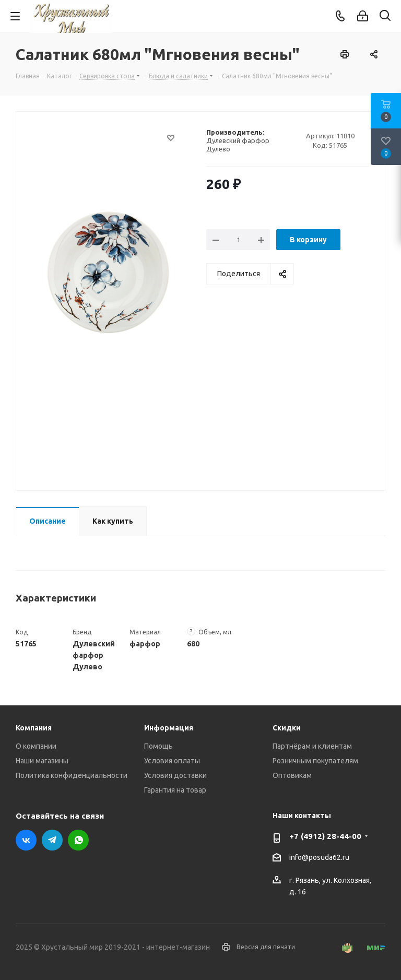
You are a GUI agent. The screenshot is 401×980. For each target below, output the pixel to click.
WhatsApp (78, 840)
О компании (36, 746)
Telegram (52, 840)
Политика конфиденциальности (72, 775)
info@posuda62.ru (319, 857)
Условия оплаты (172, 761)
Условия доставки (175, 775)
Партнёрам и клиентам (312, 746)
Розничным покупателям (315, 761)
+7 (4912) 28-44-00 (325, 836)
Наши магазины (42, 761)
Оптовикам (292, 775)
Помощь (158, 746)
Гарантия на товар (175, 790)
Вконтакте (26, 840)
